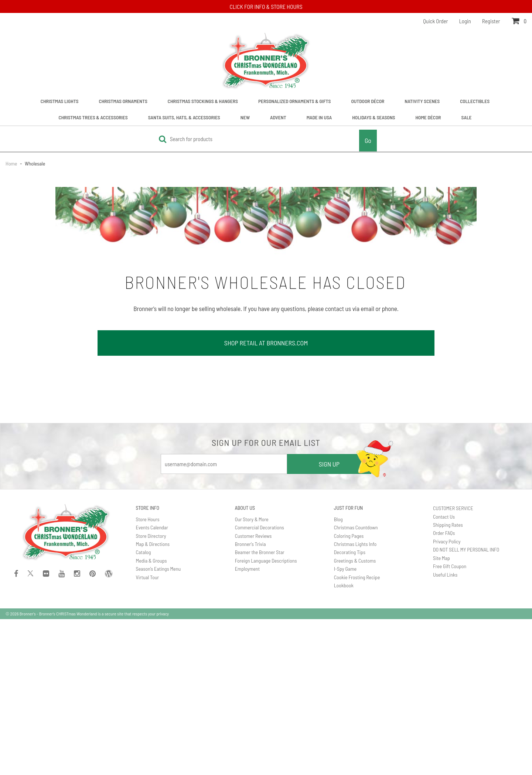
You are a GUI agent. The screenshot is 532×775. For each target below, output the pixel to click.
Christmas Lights (60, 101)
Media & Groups (151, 561)
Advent (278, 117)
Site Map (441, 558)
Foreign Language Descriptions (266, 561)
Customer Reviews (253, 536)
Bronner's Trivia (250, 544)
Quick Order (435, 21)
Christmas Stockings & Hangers (203, 101)
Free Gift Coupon (450, 566)
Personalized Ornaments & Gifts (295, 101)
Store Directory (151, 536)
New (245, 117)
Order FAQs (444, 533)
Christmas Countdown (356, 527)
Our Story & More (252, 519)
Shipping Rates (448, 525)
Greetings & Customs (355, 561)
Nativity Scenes (422, 101)
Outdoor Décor (368, 101)
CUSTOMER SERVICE (453, 508)
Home (12, 163)
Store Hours (148, 519)
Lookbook (344, 585)
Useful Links (445, 575)
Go (368, 140)
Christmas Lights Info (355, 544)
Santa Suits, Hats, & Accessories (184, 117)
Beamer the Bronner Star (260, 552)
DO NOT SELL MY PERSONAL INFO (466, 549)
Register (491, 21)
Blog (338, 519)
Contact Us (444, 517)
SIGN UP (329, 464)
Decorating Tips (350, 552)
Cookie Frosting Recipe (357, 577)
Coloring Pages (349, 536)
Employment (248, 569)
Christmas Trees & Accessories (93, 117)
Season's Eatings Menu (158, 569)
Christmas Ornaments (123, 101)
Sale (467, 117)
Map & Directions (153, 544)
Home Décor (428, 117)
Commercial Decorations (260, 527)
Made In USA (319, 117)
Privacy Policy (447, 541)
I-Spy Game (345, 569)
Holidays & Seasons (374, 117)
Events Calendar (152, 527)
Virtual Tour (148, 577)
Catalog (144, 552)
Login (465, 21)
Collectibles (475, 101)
